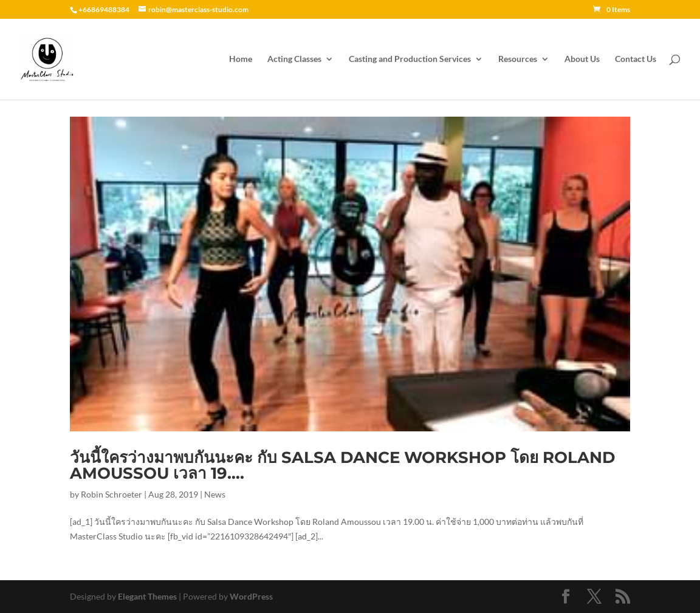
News (215, 494)
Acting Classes (294, 59)
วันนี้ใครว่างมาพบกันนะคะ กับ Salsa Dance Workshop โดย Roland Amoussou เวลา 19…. (342, 465)
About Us (582, 59)
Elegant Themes (147, 596)
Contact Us (636, 59)
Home (241, 59)
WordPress (251, 596)
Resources (518, 59)
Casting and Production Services (410, 59)
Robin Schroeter (112, 494)
